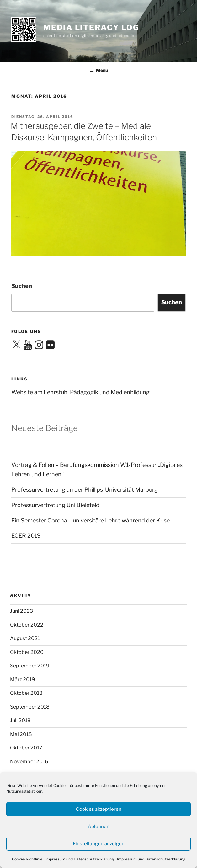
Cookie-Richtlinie (27, 859)
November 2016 (29, 762)
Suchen (22, 286)
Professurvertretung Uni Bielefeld (55, 505)
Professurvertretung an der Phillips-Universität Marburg (85, 490)
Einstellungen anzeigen (99, 844)
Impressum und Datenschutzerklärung (80, 859)
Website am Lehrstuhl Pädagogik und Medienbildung (80, 392)
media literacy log (91, 28)
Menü (99, 70)
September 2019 (30, 666)
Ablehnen (99, 827)
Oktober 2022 (27, 625)
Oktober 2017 (26, 748)
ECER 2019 (26, 536)
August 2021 (25, 638)
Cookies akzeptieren (99, 809)
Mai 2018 (21, 734)
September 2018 (30, 707)
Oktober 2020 (27, 652)
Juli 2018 (20, 720)
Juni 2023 (21, 611)
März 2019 (23, 680)
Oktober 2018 (26, 693)
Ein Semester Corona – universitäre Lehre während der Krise (91, 520)
